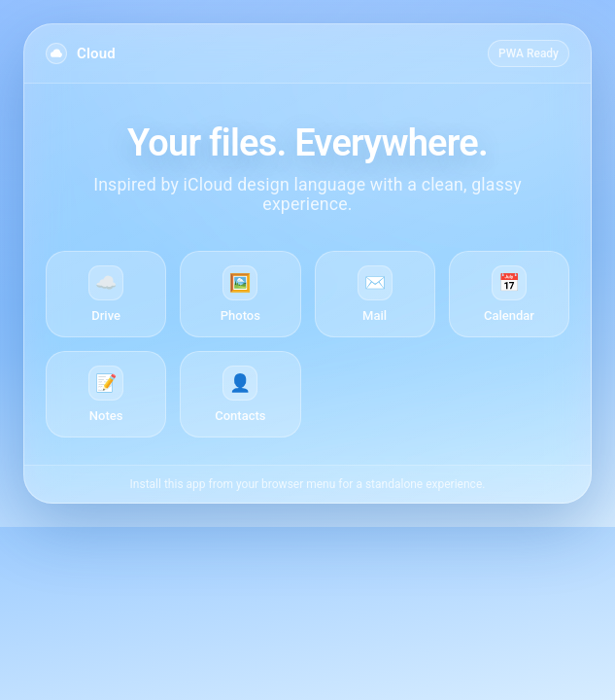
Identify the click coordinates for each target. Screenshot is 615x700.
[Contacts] (240, 394)
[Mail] (375, 294)
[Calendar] (509, 294)
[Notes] (106, 394)
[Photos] (240, 294)
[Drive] (106, 294)
